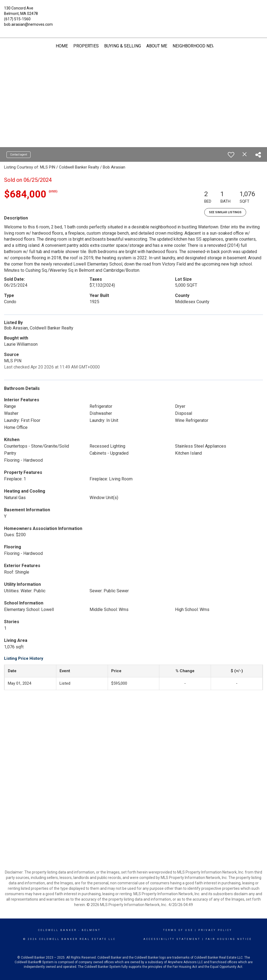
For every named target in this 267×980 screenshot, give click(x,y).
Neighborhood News (195, 46)
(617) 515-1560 (17, 19)
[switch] (231, 155)
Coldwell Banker (57, 930)
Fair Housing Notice (229, 939)
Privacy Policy (215, 930)
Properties (86, 46)
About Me (157, 46)
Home (62, 46)
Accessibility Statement (172, 939)
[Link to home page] (133, 12)
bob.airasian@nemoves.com (28, 24)
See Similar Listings (225, 212)
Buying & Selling (123, 46)
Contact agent (19, 155)
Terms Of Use (178, 930)
